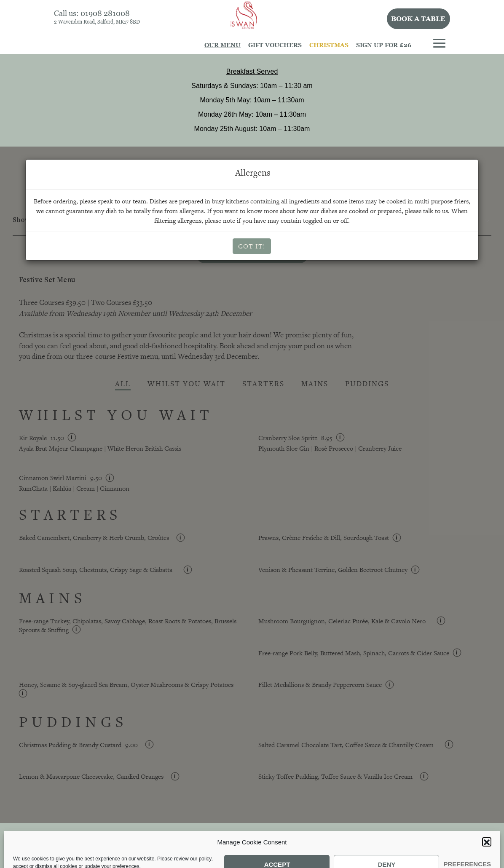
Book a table (418, 19)
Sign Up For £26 (384, 45)
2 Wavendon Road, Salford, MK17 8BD (97, 22)
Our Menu (223, 45)
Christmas (329, 45)
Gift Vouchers (275, 45)
